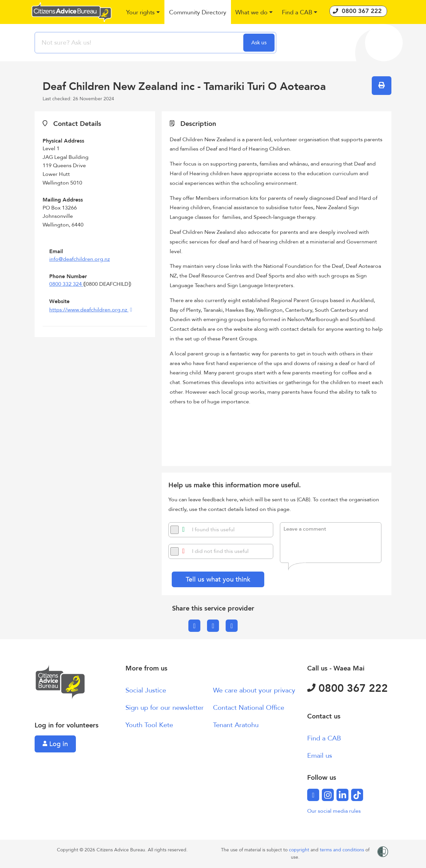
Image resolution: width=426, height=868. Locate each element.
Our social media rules (334, 811)
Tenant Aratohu (236, 725)
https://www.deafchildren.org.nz (89, 310)
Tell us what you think (218, 579)
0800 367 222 (347, 688)
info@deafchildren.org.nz (80, 259)
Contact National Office (249, 708)
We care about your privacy (254, 690)
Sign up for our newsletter (165, 708)
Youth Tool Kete (149, 725)
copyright (300, 850)
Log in (55, 744)
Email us (320, 756)
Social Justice (146, 690)
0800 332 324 (66, 284)
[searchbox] (140, 43)
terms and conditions (343, 850)
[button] (143, 13)
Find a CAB (324, 738)
